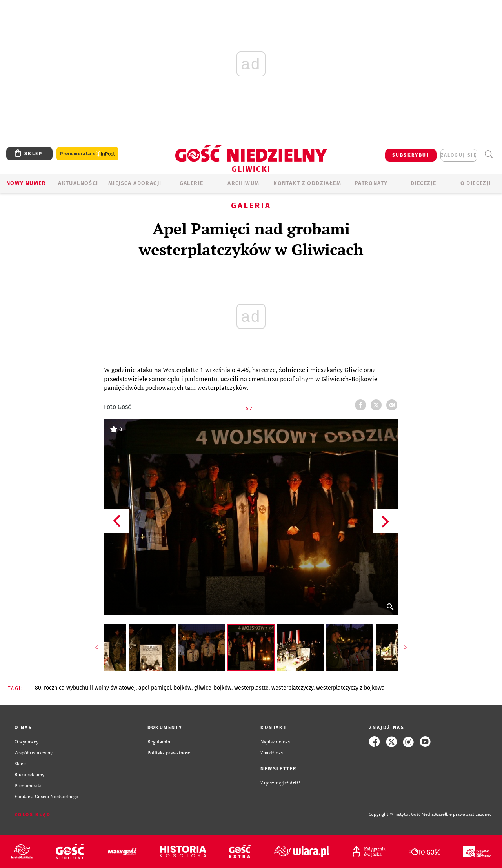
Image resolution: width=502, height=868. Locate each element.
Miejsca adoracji (135, 183)
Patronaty (371, 183)
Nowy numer (26, 183)
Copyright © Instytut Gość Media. (402, 814)
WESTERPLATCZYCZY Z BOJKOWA (350, 688)
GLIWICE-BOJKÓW (213, 688)
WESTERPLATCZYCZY (292, 688)
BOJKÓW (183, 688)
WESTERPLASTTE (251, 688)
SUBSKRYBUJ (411, 155)
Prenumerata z (87, 154)
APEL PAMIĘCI (155, 688)
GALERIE (192, 183)
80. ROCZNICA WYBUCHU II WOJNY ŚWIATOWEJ (85, 688)
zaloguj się (459, 155)
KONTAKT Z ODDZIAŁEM (307, 183)
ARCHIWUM (243, 183)
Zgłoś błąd (33, 815)
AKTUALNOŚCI (78, 183)
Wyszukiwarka (488, 154)
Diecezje (423, 183)
